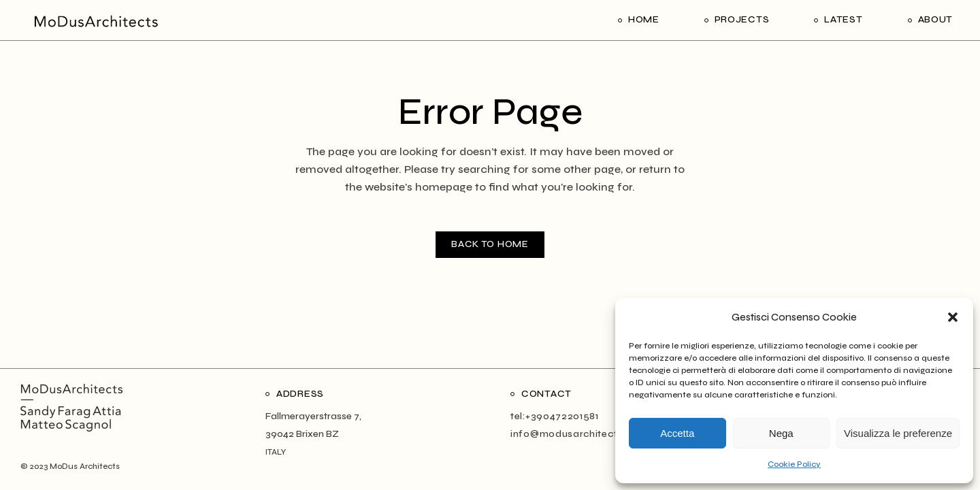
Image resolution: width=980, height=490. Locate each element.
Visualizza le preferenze (898, 433)
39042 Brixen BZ (302, 434)
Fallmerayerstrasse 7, (313, 416)
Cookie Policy (794, 464)
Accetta (677, 433)
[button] (953, 317)
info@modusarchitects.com (579, 434)
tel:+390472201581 (555, 416)
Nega (781, 433)
